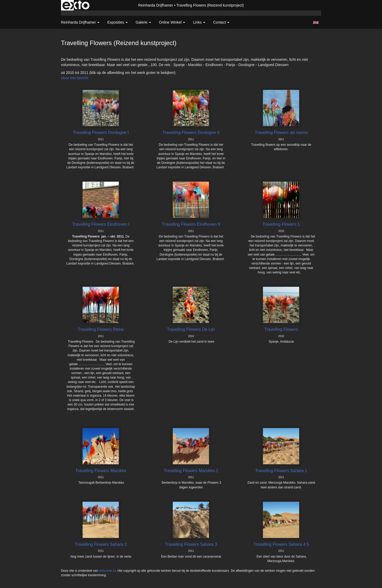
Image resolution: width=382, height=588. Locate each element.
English (316, 23)
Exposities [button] (117, 22)
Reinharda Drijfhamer (156, 5)
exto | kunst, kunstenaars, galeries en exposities (76, 5)
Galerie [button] (143, 22)
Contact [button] (221, 22)
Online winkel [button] (172, 22)
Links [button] (199, 22)
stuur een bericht (75, 78)
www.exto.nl (107, 571)
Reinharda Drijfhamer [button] (80, 22)
